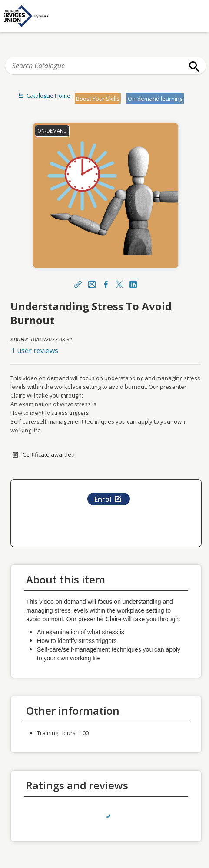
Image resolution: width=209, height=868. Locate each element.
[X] (119, 285)
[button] (106, 351)
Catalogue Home (43, 96)
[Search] (192, 66)
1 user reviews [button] (35, 351)
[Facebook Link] (106, 285)
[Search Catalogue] (106, 66)
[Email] (92, 285)
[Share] (78, 285)
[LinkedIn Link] (133, 285)
